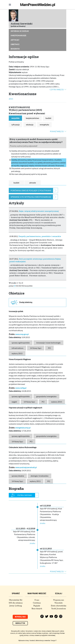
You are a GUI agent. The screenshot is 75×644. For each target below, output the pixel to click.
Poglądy (37, 606)
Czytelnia (37, 603)
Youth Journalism (59, 609)
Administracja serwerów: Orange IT (46, 641)
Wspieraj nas (59, 600)
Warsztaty (59, 603)
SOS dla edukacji (16, 603)
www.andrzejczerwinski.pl (26, 467)
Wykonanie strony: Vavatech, (27, 641)
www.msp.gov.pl (22, 334)
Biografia (15, 49)
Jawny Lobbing (16, 606)
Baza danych (37, 609)
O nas (37, 600)
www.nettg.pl (21, 388)
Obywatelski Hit (16, 600)
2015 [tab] (11, 99)
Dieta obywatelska (59, 606)
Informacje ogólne (20, 31)
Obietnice (15, 44)
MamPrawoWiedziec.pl (37, 5)
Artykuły (15, 40)
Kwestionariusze (18, 35)
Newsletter (20, 623)
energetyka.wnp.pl (23, 428)
